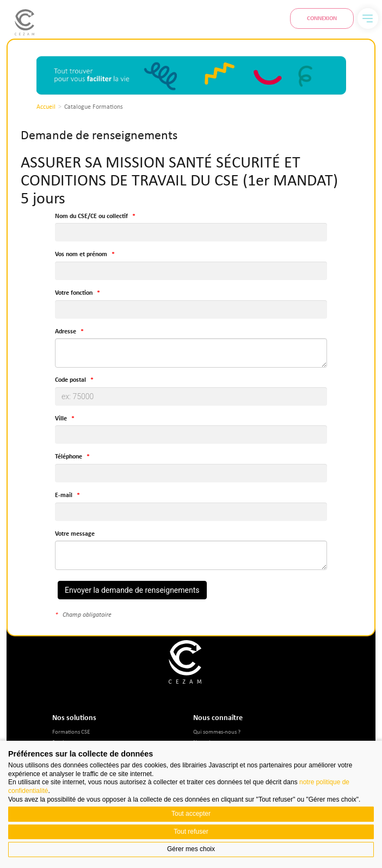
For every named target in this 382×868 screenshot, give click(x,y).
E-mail (64, 495)
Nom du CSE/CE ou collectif (91, 216)
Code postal (70, 380)
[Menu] (368, 18)
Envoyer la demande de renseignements (132, 590)
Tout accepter (191, 814)
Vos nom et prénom (81, 254)
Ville (61, 418)
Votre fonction (74, 293)
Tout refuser (191, 832)
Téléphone (69, 457)
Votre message (75, 534)
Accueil (46, 107)
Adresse (66, 331)
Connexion (322, 18)
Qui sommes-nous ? (217, 731)
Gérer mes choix (191, 849)
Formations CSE (71, 731)
